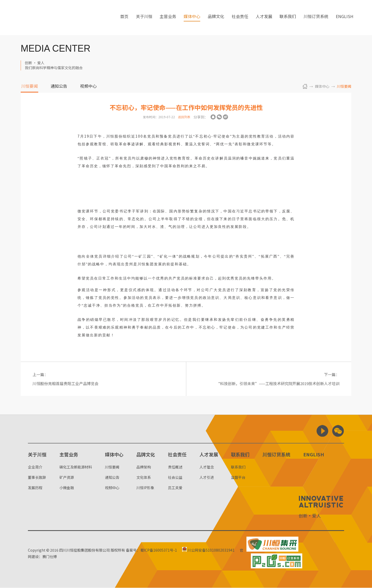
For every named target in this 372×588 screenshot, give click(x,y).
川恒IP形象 (145, 488)
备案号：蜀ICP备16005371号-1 (151, 550)
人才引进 (207, 478)
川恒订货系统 (316, 18)
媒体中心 (192, 18)
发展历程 (35, 488)
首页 (124, 18)
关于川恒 (144, 18)
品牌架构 (144, 467)
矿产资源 (67, 478)
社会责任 (240, 18)
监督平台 (238, 478)
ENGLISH (345, 18)
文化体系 (144, 478)
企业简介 (35, 467)
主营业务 (168, 18)
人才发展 (264, 18)
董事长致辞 (37, 478)
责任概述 (175, 467)
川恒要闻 (29, 86)
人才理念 (207, 467)
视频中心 (88, 86)
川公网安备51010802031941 (209, 550)
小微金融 (67, 488)
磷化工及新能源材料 (76, 467)
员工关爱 (175, 488)
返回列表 (184, 117)
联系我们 (288, 18)
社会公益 (175, 478)
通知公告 (59, 86)
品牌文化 (216, 18)
